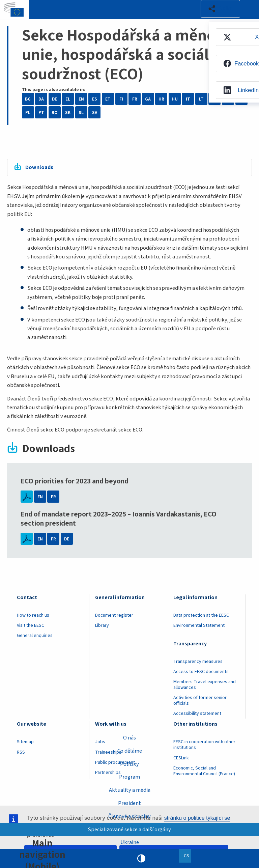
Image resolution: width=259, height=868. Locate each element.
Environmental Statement (199, 626)
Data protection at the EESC (201, 616)
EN (81, 99)
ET (108, 99)
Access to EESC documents (201, 672)
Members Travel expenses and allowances (205, 685)
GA (148, 99)
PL (28, 113)
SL (81, 113)
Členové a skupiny (129, 816)
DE (54, 99)
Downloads (40, 168)
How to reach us (33, 616)
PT (41, 113)
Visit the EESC (31, 626)
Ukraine (130, 842)
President (129, 803)
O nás (129, 737)
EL (68, 99)
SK (68, 113)
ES (95, 99)
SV (95, 113)
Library (102, 626)
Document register (114, 616)
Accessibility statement (197, 714)
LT (201, 99)
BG (28, 99)
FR (135, 99)
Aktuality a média (130, 790)
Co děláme (130, 751)
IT (188, 99)
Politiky (129, 764)
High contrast (141, 859)
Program (129, 777)
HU (175, 99)
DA (41, 99)
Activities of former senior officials (200, 701)
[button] (220, 9)
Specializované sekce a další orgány (130, 829)
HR (161, 99)
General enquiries (35, 636)
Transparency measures (198, 662)
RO (54, 113)
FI (121, 99)
